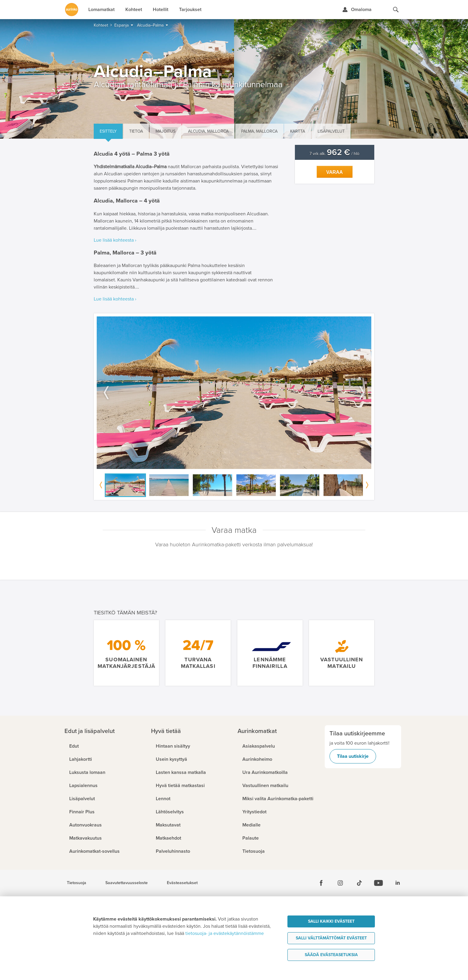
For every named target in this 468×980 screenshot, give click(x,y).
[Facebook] (321, 883)
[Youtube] (378, 883)
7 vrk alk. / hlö (334, 154)
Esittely (108, 131)
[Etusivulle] (72, 10)
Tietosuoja (77, 883)
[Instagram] (340, 883)
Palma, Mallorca (259, 131)
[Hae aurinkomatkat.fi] (396, 10)
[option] (234, 393)
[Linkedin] (398, 883)
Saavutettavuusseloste (127, 883)
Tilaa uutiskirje (353, 756)
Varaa (335, 172)
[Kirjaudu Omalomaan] (357, 10)
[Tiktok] (359, 883)
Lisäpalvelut (331, 131)
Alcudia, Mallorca (208, 131)
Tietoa (136, 131)
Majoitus (166, 131)
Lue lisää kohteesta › (115, 240)
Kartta (298, 131)
